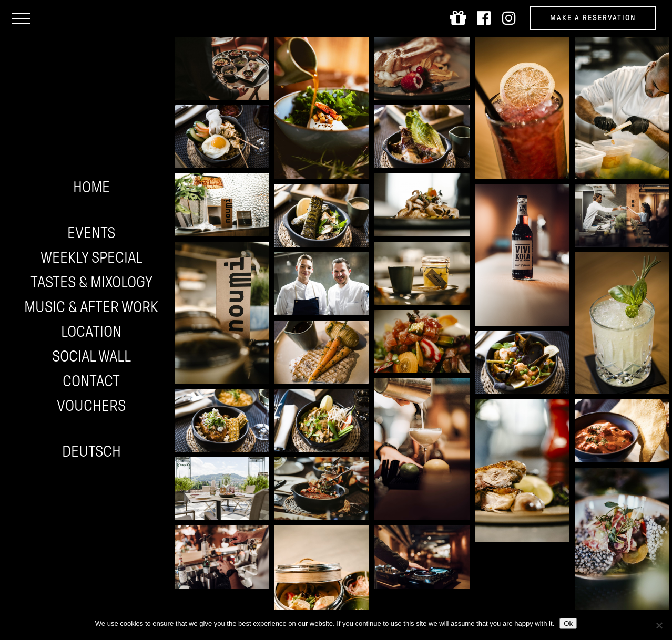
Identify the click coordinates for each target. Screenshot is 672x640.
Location (91, 331)
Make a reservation (593, 18)
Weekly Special (91, 257)
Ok (568, 623)
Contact (91, 381)
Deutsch (91, 451)
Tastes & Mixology (91, 282)
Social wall (91, 356)
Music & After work (91, 307)
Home (91, 187)
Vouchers (91, 405)
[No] (659, 625)
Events (91, 233)
